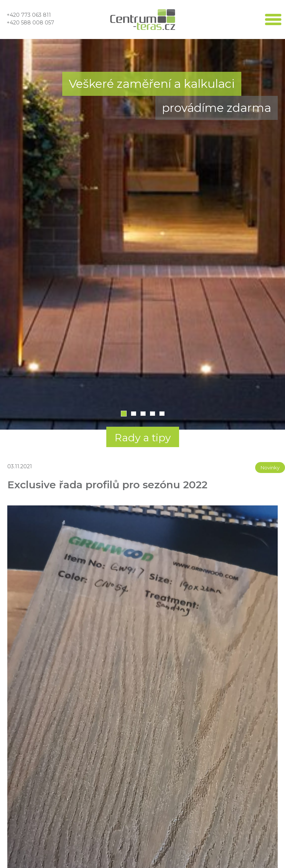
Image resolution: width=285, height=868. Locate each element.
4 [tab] (153, 414)
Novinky (270, 468)
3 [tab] (143, 414)
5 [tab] (162, 414)
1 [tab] (124, 414)
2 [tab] (134, 414)
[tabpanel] (142, 234)
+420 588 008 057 (30, 23)
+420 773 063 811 (29, 15)
